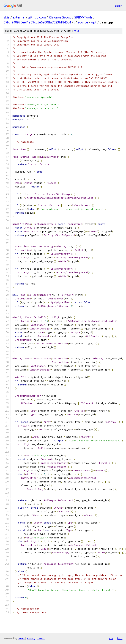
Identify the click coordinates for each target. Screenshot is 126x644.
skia (7, 17)
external (19, 17)
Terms (41, 638)
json (120, 638)
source (83, 22)
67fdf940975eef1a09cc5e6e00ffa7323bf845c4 (37, 22)
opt (94, 22)
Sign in (119, 6)
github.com (37, 17)
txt (111, 638)
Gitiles (21, 638)
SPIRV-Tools (83, 17)
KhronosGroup (60, 17)
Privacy (31, 638)
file (76, 31)
